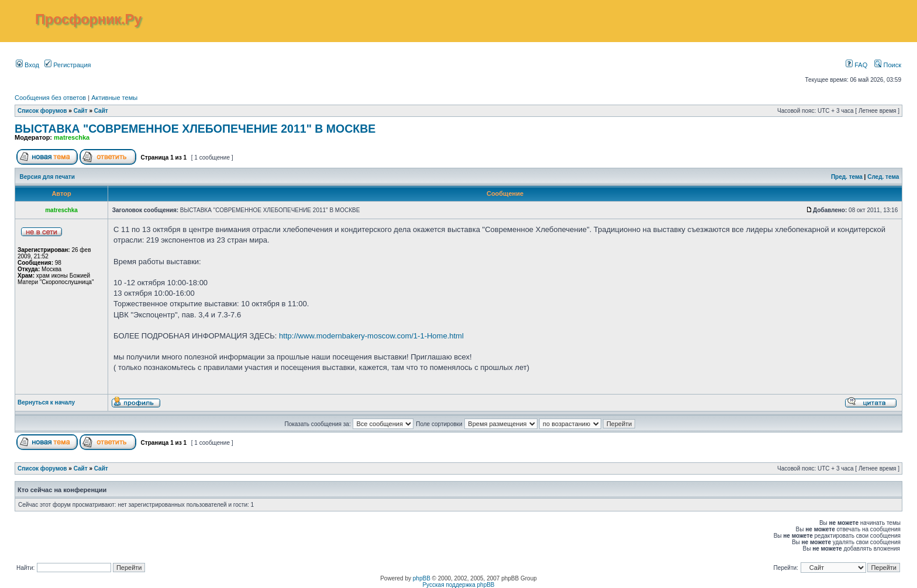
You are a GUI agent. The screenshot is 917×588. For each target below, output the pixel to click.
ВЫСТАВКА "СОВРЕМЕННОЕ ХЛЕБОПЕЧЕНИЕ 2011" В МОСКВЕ (195, 129)
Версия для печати (47, 177)
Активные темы (114, 98)
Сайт (81, 111)
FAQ (856, 65)
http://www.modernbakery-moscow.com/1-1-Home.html (371, 336)
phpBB (422, 578)
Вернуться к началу (46, 402)
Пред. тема (847, 177)
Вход (27, 65)
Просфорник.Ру (88, 19)
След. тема (883, 177)
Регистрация (68, 65)
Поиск (888, 65)
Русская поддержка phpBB (458, 585)
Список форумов (42, 111)
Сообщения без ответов (50, 98)
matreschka (72, 137)
